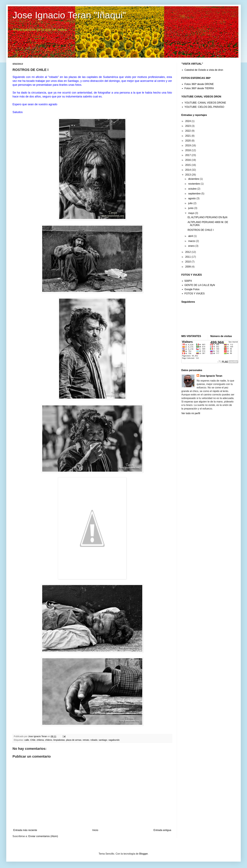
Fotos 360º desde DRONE (199, 84)
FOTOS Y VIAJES (195, 294)
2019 (188, 145)
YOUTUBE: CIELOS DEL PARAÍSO (204, 107)
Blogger (144, 854)
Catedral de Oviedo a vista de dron (204, 70)
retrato (86, 740)
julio (191, 203)
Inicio (95, 830)
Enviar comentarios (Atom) (43, 836)
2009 (188, 267)
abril (191, 236)
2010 (188, 262)
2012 (188, 252)
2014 (188, 170)
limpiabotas (59, 740)
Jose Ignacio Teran (211, 376)
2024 (188, 121)
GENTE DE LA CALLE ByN (200, 285)
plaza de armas (74, 740)
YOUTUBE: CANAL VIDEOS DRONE (205, 103)
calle (27, 740)
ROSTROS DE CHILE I (201, 230)
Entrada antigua (162, 830)
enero (192, 246)
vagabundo (114, 740)
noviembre (194, 184)
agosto (192, 198)
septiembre (195, 194)
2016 (188, 160)
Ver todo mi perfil (191, 413)
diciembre (194, 179)
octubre (193, 189)
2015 (188, 165)
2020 (188, 141)
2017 (188, 155)
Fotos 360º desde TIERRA (199, 88)
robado (94, 740)
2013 (188, 175)
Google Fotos (192, 289)
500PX (188, 281)
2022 (188, 131)
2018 (188, 150)
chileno (49, 740)
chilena (40, 740)
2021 (188, 136)
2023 (188, 126)
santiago (103, 740)
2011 (188, 257)
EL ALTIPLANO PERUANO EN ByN (207, 217)
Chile (33, 740)
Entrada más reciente (25, 830)
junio (191, 208)
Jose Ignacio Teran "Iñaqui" (69, 15)
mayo (192, 213)
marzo (192, 241)
